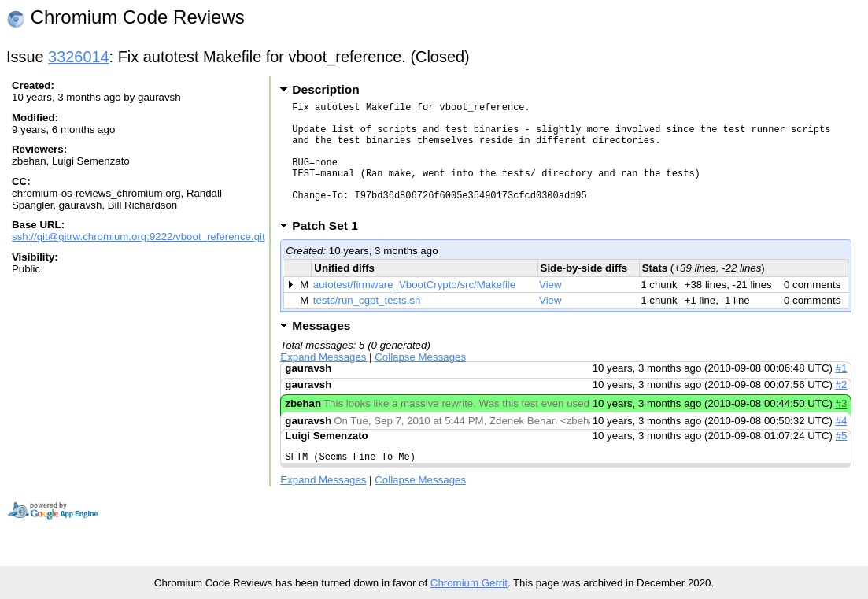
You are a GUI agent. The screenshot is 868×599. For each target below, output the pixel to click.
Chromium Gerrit (469, 583)
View (550, 308)
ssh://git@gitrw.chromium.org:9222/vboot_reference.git (139, 237)
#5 (842, 459)
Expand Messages (323, 381)
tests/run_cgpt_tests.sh (367, 324)
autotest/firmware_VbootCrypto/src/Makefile (414, 308)
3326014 (79, 57)
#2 (842, 408)
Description (325, 89)
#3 (842, 427)
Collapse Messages (420, 381)
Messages (321, 349)
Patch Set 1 (330, 249)
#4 (842, 444)
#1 (842, 392)
